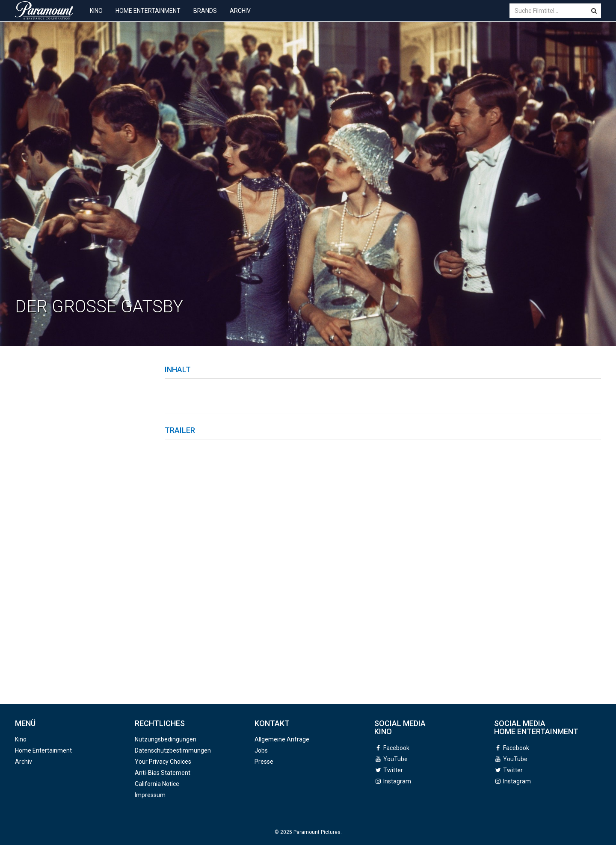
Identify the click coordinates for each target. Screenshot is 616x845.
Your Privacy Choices (163, 762)
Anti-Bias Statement (163, 773)
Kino (96, 17)
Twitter (393, 770)
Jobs (261, 750)
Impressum (150, 795)
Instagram (397, 781)
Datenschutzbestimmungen (173, 750)
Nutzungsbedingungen (166, 739)
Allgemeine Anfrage (282, 739)
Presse (264, 762)
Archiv (240, 17)
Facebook (396, 748)
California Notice (157, 784)
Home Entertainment (148, 17)
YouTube (395, 759)
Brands (205, 17)
